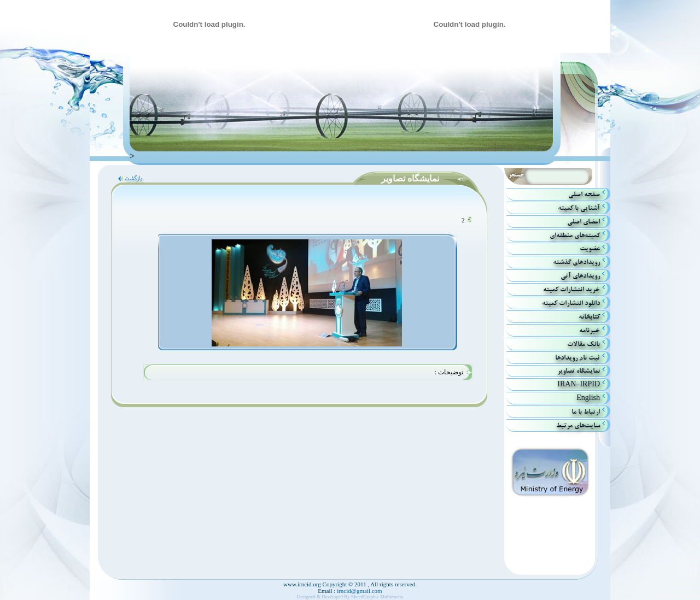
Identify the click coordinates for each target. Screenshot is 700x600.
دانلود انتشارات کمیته (571, 303)
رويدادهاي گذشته (576, 262)
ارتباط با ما (586, 412)
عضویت (590, 248)
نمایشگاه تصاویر (579, 371)
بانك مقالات (584, 344)
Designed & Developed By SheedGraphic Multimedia (350, 597)
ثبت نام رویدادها (577, 358)
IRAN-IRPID (579, 384)
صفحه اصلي (584, 194)
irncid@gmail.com (358, 591)
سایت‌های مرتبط (578, 425)
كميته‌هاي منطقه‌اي (575, 235)
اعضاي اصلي (584, 222)
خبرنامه (590, 330)
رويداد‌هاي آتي (580, 276)
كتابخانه (589, 317)
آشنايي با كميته (579, 208)
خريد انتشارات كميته (571, 289)
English (588, 398)
